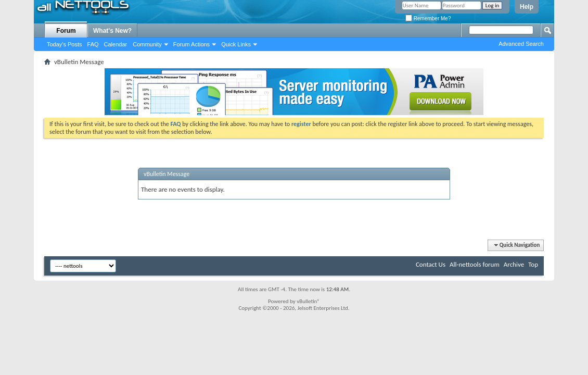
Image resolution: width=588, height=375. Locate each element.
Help (527, 7)
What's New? (112, 31)
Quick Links (236, 44)
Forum (66, 31)
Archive (514, 264)
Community (147, 44)
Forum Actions (191, 44)
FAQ (93, 44)
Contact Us (431, 264)
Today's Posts (65, 44)
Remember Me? (428, 18)
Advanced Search (521, 44)
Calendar (116, 44)
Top (533, 264)
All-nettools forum (475, 264)
